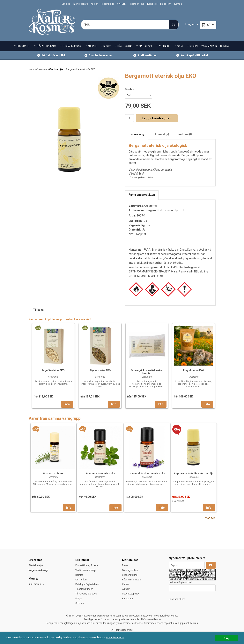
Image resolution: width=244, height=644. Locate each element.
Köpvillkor (152, 4)
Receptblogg (107, 4)
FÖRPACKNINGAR (72, 46)
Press (125, 565)
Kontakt (178, 4)
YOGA (180, 46)
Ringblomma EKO (193, 370)
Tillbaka (36, 310)
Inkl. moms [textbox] (35, 584)
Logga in (190, 24)
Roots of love (137, 4)
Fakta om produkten (142, 195)
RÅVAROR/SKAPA (46, 46)
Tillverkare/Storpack (86, 594)
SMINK (129, 46)
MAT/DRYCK (145, 46)
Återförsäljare (80, 4)
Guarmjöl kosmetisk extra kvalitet (147, 372)
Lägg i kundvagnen (157, 118)
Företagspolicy (130, 570)
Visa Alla (210, 518)
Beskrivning (136, 134)
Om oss (66, 4)
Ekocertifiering (130, 575)
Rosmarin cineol (53, 473)
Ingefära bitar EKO (53, 370)
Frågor (79, 599)
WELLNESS (164, 46)
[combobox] (37, 584)
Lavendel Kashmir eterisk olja (147, 473)
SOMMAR (225, 46)
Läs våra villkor (177, 599)
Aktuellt (126, 589)
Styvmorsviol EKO (100, 370)
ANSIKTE (92, 46)
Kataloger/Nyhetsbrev (87, 584)
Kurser (94, 4)
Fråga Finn (166, 4)
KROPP (107, 46)
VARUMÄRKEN (209, 46)
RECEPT (194, 46)
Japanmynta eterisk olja (100, 473)
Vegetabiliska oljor (39, 570)
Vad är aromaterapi (86, 570)
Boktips (79, 575)
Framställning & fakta (87, 565)
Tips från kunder (84, 589)
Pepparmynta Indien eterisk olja (194, 473)
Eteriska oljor (57, 69)
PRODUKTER (24, 46)
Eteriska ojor (36, 565)
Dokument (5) (160, 134)
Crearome (42, 69)
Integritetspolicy (131, 594)
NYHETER (122, 4)
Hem (31, 69)
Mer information (116, 637)
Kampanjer (128, 599)
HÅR (120, 46)
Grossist (80, 603)
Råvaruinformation (132, 580)
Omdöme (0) (185, 134)
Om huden (81, 580)
